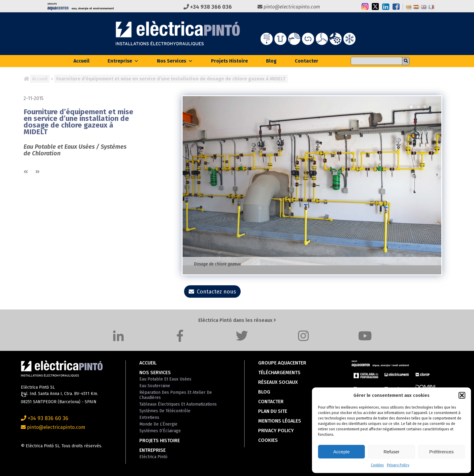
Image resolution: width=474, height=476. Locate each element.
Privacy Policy (398, 465)
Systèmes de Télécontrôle (165, 411)
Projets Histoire (229, 61)
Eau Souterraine (155, 386)
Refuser (392, 452)
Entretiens (149, 418)
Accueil (81, 61)
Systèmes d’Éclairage (160, 431)
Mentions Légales (280, 421)
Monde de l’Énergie (158, 424)
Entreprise (123, 61)
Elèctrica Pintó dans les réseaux (237, 320)
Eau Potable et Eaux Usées (165, 379)
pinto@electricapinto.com (289, 7)
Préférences (442, 452)
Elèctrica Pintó (153, 457)
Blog (271, 61)
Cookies (377, 465)
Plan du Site (273, 411)
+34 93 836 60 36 (45, 418)
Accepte (342, 452)
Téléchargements (279, 372)
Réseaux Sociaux (278, 382)
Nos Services (175, 61)
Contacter (307, 61)
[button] (462, 395)
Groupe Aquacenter (282, 363)
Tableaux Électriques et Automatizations (178, 404)
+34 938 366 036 (208, 7)
